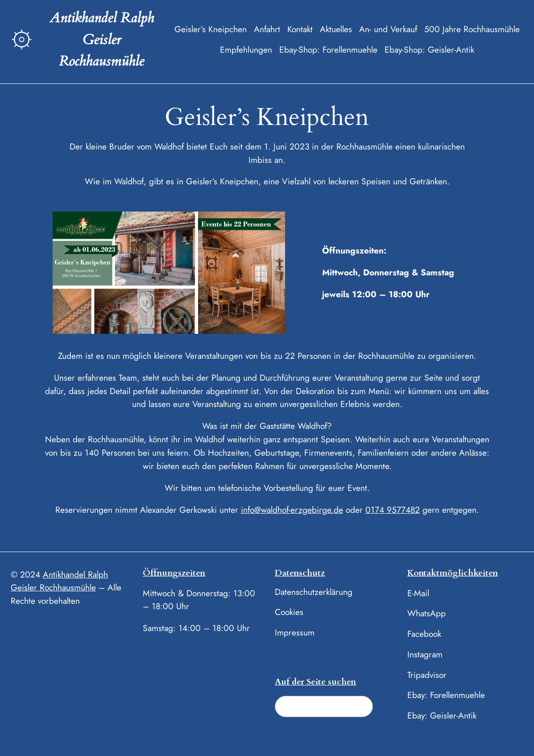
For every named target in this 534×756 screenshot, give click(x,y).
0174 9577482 (393, 510)
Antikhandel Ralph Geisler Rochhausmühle (102, 39)
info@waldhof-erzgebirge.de (292, 510)
